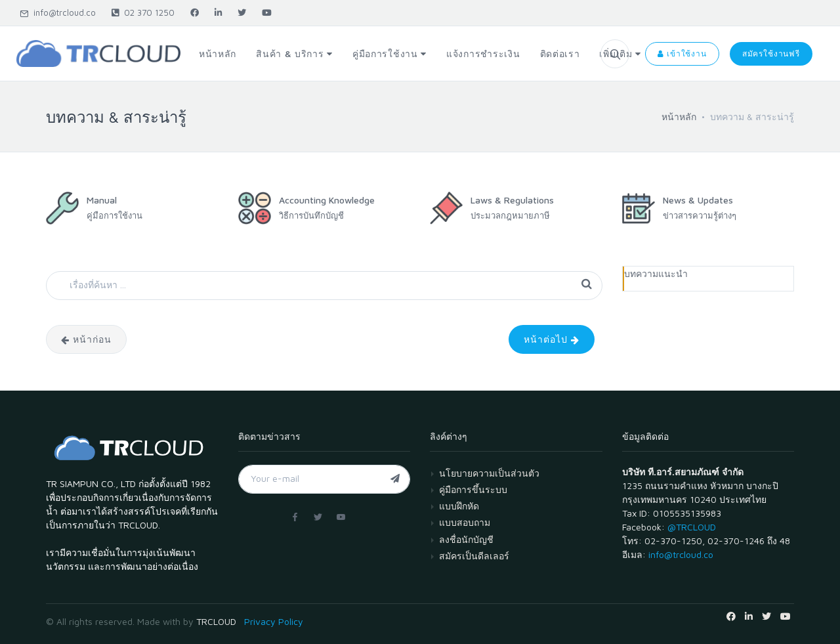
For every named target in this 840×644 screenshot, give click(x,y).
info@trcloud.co (58, 12)
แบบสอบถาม (465, 522)
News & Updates (698, 200)
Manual (102, 200)
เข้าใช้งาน (682, 54)
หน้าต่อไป (552, 339)
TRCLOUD (216, 621)
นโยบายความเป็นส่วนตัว (489, 473)
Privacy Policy (274, 621)
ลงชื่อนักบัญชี (466, 539)
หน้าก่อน (86, 339)
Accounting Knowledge (327, 200)
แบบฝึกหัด (459, 506)
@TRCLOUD (692, 527)
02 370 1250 (143, 12)
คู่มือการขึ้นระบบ (473, 489)
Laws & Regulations (512, 200)
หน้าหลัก (679, 117)
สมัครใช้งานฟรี (771, 54)
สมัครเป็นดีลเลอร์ (474, 556)
